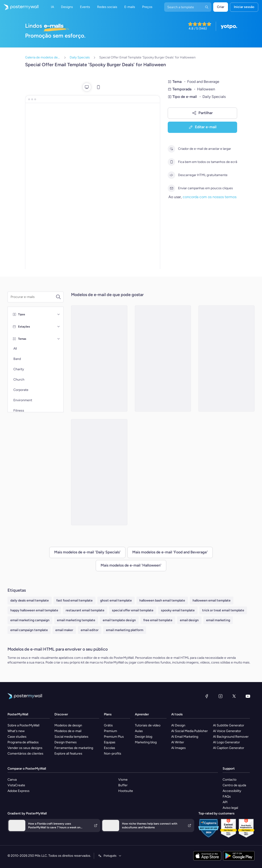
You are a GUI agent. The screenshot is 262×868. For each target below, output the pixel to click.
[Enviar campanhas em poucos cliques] (171, 188)
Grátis (108, 725)
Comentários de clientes (25, 754)
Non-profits (113, 754)
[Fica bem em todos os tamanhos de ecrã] (171, 162)
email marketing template (76, 620)
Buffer (123, 785)
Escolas (110, 748)
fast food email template (74, 600)
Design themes (66, 742)
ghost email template (116, 600)
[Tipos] (59, 314)
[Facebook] (207, 696)
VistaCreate (16, 785)
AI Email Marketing (185, 737)
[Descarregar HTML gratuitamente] (171, 175)
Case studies (17, 737)
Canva (12, 780)
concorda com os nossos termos (210, 197)
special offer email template (133, 610)
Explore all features (68, 754)
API (225, 802)
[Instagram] (220, 696)
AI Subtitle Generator (229, 725)
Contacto (230, 780)
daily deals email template (30, 600)
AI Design (178, 725)
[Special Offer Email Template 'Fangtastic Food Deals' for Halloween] (99, 472)
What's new (16, 731)
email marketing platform (125, 630)
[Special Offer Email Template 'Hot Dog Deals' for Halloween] (163, 359)
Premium (110, 731)
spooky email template (178, 610)
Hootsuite (126, 791)
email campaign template (29, 630)
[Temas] (59, 339)
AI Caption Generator (229, 748)
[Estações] (59, 327)
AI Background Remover (231, 737)
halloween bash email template (162, 600)
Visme (123, 780)
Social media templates (71, 737)
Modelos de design (68, 725)
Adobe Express (19, 791)
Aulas (139, 731)
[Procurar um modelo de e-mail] (33, 297)
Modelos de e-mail (68, 731)
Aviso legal (230, 808)
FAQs (227, 797)
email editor (90, 630)
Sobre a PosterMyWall (23, 725)
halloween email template (212, 600)
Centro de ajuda (234, 785)
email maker (64, 630)
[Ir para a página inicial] (19, 7)
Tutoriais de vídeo (148, 725)
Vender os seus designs (25, 748)
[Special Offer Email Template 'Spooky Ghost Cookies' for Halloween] (226, 359)
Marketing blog (146, 742)
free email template (158, 620)
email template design (119, 620)
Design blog (144, 737)
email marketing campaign (30, 620)
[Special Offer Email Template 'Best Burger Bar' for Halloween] (99, 359)
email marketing (218, 620)
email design (189, 620)
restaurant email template (85, 610)
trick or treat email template (223, 610)
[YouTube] (248, 696)
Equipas (110, 742)
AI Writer (178, 742)
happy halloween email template (34, 610)
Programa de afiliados (23, 742)
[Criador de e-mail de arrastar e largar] (171, 149)
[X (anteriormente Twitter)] (234, 696)
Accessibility (232, 791)
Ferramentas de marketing (74, 748)
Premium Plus (114, 737)
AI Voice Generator (227, 731)
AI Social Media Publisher (190, 731)
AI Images (178, 748)
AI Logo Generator (226, 742)
